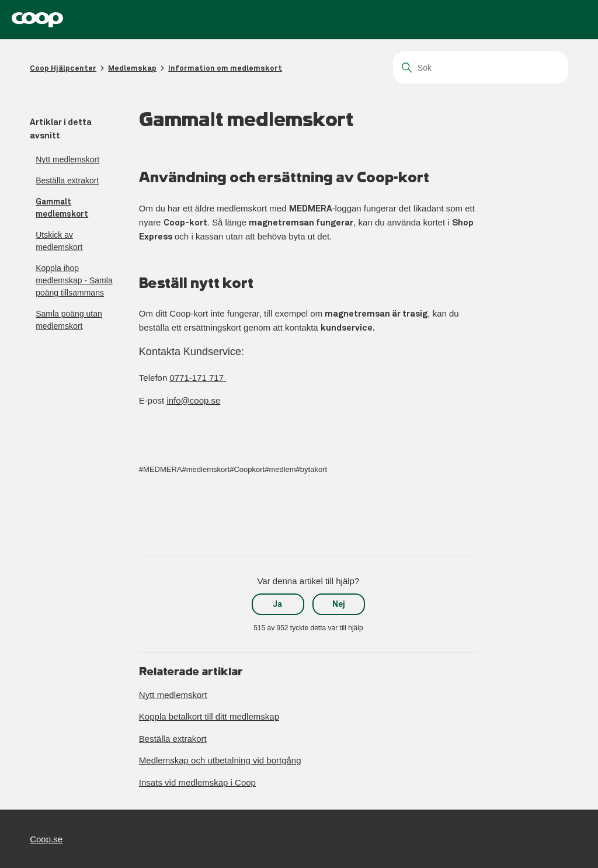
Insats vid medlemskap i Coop (197, 782)
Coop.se (46, 839)
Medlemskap (132, 68)
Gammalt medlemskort (62, 208)
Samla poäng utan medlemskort (69, 320)
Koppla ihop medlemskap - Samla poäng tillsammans (74, 280)
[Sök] (481, 67)
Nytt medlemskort (67, 159)
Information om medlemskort (225, 68)
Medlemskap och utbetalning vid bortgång (220, 760)
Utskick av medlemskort (59, 241)
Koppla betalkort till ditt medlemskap (209, 716)
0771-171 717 (198, 378)
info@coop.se (193, 400)
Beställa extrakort (67, 180)
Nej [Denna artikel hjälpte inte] (339, 604)
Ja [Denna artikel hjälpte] (278, 604)
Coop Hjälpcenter (63, 68)
